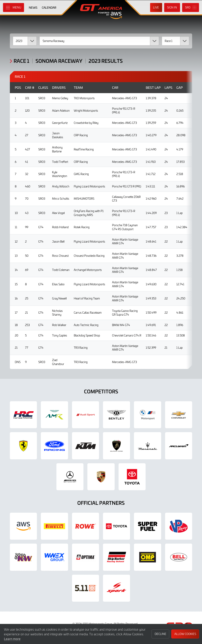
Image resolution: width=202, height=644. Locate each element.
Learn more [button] (12, 639)
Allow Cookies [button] (185, 634)
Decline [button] (160, 634)
